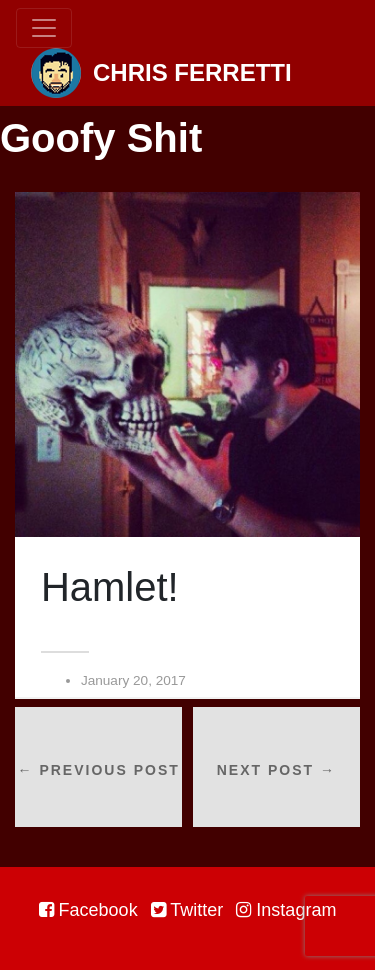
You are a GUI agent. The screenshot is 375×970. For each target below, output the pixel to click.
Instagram (286, 910)
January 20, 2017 (133, 680)
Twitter (187, 910)
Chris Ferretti (161, 73)
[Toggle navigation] (44, 28)
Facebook (88, 910)
